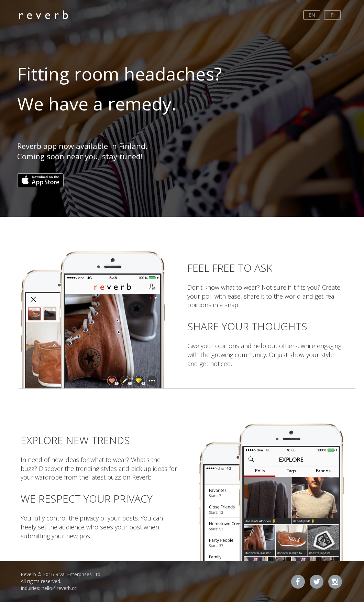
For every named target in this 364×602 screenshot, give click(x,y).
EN (312, 15)
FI (332, 15)
